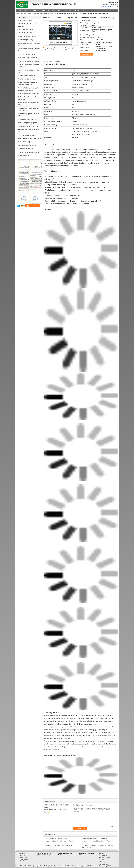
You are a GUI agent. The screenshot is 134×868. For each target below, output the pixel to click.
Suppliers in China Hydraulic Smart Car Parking (60, 841)
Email (116, 5)
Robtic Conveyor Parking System (28, 130)
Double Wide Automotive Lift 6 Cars (29, 49)
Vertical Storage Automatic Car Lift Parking (94, 838)
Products (27, 11)
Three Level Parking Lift (25, 54)
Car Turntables (23, 142)
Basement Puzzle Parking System (28, 103)
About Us (36, 11)
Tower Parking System (25, 135)
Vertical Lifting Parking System (28, 123)
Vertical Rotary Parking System (28, 139)
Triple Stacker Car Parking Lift (27, 61)
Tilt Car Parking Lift (24, 30)
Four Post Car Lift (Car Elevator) (28, 152)
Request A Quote (108, 5)
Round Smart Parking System (27, 126)
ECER (109, 866)
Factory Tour (45, 11)
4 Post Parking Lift (24, 40)
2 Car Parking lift (23, 21)
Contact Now (88, 54)
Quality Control (57, 11)
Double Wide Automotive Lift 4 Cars (29, 43)
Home (19, 11)
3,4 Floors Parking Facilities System (56, 838)
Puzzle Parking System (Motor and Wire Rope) (44, 854)
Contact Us (68, 11)
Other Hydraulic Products (26, 145)
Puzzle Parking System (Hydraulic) (29, 114)
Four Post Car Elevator (25, 79)
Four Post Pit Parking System (27, 94)
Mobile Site (104, 864)
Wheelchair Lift (23, 155)
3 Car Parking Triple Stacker (27, 58)
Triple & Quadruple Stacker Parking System (41, 13)
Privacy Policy (19, 866)
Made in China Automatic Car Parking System (59, 846)
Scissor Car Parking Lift (25, 36)
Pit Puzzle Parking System (26, 119)
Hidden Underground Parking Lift (28, 70)
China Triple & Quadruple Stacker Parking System (39, 866)
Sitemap (103, 862)
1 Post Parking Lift (24, 33)
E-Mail (102, 860)
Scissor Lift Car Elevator (26, 76)
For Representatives (24, 149)
